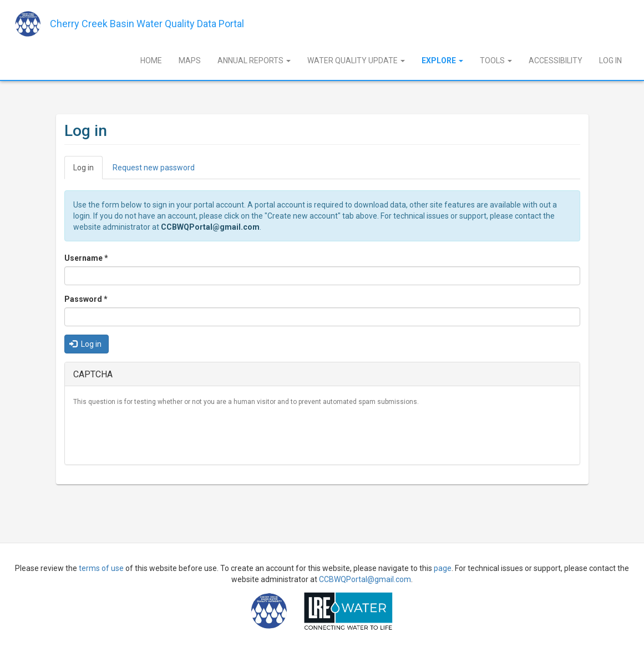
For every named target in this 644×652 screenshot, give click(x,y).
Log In (610, 60)
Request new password (154, 168)
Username (86, 258)
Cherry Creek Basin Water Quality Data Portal (147, 24)
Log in (88, 171)
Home (151, 60)
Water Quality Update (356, 60)
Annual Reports (254, 60)
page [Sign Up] (443, 568)
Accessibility (556, 60)
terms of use (101, 568)
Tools (496, 60)
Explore (442, 60)
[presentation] (158, 434)
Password (86, 299)
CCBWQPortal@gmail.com (210, 227)
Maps (190, 60)
